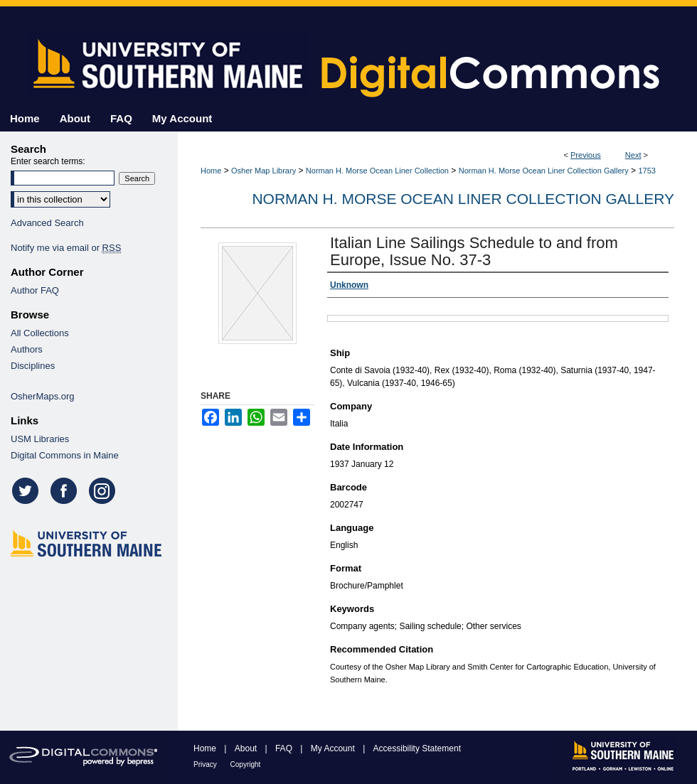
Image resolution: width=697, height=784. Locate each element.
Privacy (206, 764)
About (247, 748)
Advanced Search (47, 223)
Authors (27, 349)
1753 (647, 171)
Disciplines (33, 366)
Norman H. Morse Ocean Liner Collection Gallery (544, 171)
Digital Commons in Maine (65, 455)
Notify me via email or (66, 248)
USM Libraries (40, 439)
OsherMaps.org (43, 396)
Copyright (246, 764)
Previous (586, 155)
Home (211, 171)
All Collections (40, 333)
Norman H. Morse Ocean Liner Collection (377, 171)
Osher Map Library (264, 171)
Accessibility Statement (417, 748)
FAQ (285, 748)
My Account (334, 748)
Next (633, 155)
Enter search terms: (48, 161)
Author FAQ (35, 290)
